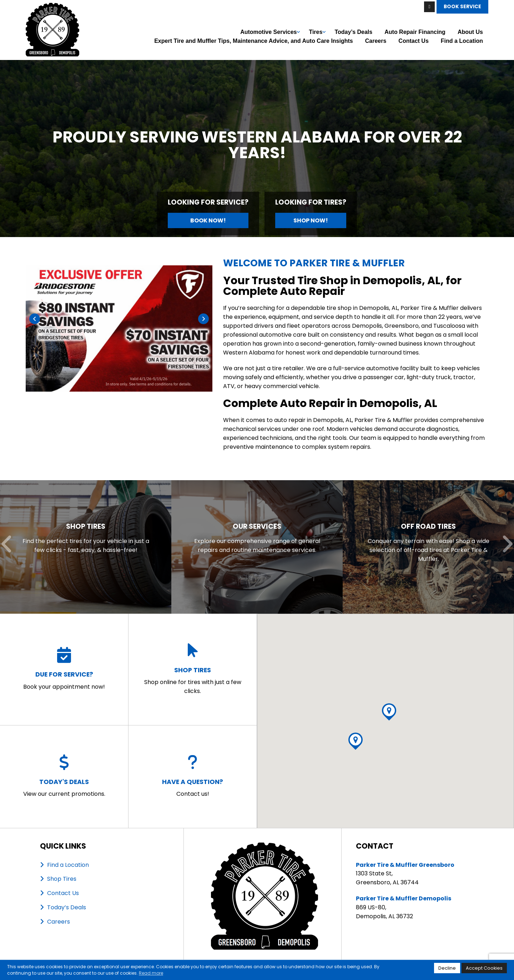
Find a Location (462, 41)
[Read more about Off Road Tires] (428, 547)
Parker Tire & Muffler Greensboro (405, 865)
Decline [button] (447, 968)
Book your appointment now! (64, 669)
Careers (376, 41)
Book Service (462, 7)
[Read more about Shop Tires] (86, 547)
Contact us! (193, 776)
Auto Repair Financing (415, 32)
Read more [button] (151, 973)
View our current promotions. (64, 776)
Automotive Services (268, 32)
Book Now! (208, 220)
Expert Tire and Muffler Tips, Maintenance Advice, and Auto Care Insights (254, 41)
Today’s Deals (353, 32)
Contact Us (413, 41)
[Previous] (35, 319)
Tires (316, 32)
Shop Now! (311, 220)
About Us (470, 32)
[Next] (203, 319)
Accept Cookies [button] (484, 968)
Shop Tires (62, 879)
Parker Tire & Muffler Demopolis (404, 898)
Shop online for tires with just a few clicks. (193, 669)
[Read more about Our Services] (257, 547)
